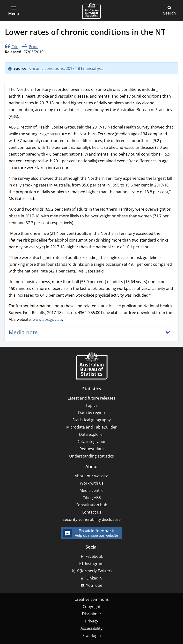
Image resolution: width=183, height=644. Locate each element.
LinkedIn (94, 578)
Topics (91, 405)
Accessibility (91, 628)
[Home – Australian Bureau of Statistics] (92, 366)
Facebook (94, 556)
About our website (91, 476)
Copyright (92, 607)
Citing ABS (92, 498)
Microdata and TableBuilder (91, 427)
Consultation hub (91, 505)
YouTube (94, 585)
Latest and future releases (91, 398)
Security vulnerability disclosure (92, 519)
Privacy (92, 621)
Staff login (92, 636)
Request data (92, 449)
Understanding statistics (91, 456)
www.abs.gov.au (47, 319)
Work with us (92, 483)
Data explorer (92, 434)
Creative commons (92, 599)
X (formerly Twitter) (94, 571)
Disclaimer (92, 614)
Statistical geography (92, 420)
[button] (14, 11)
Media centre (91, 490)
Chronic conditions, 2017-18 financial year (67, 68)
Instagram (94, 564)
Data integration (92, 442)
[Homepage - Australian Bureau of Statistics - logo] (91, 11)
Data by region (91, 413)
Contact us (91, 512)
